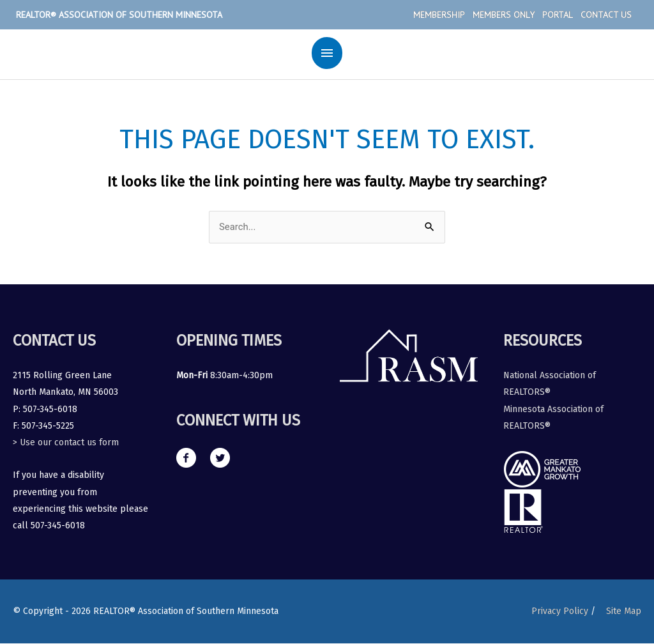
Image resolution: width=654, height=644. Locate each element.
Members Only (504, 15)
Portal (558, 15)
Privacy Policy (559, 611)
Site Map (624, 611)
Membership (439, 15)
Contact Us (606, 15)
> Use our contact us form (66, 442)
